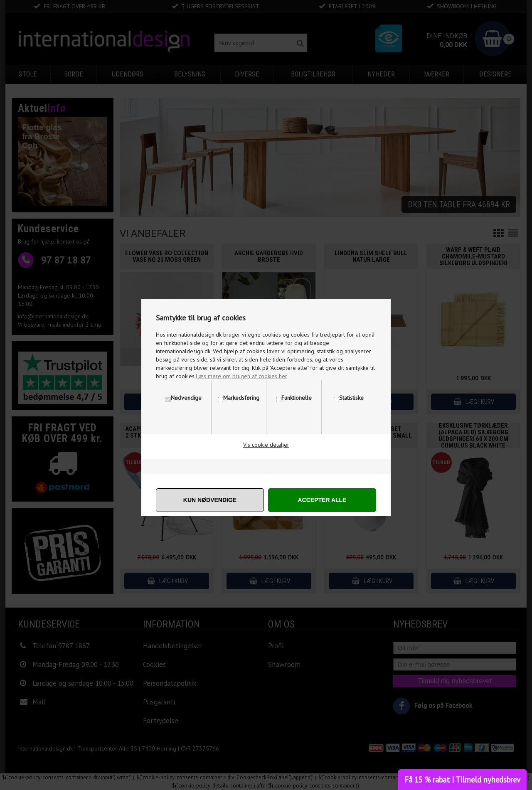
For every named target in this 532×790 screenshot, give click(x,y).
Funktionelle (297, 398)
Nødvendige (186, 398)
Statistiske (351, 398)
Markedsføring (241, 398)
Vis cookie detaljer (266, 445)
